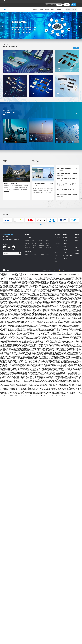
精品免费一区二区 (50, 387)
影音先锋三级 (4, 327)
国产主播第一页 (71, 343)
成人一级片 (71, 341)
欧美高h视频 (26, 301)
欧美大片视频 (73, 380)
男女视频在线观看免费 (12, 391)
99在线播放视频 (56, 289)
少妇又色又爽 (59, 349)
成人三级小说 (12, 319)
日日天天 (26, 336)
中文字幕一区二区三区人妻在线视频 (32, 324)
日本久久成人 (33, 345)
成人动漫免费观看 (68, 390)
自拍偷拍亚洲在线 (16, 382)
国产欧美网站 (31, 333)
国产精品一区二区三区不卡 (67, 316)
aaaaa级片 (55, 323)
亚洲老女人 (74, 351)
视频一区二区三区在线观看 (43, 390)
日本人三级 (49, 300)
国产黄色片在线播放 (40, 366)
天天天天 (59, 344)
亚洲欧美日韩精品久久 (75, 355)
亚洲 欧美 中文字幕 (67, 372)
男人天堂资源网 (52, 278)
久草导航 (65, 323)
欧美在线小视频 (47, 392)
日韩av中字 (39, 311)
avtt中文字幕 (44, 395)
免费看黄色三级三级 (41, 382)
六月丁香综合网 (63, 335)
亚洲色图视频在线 (45, 340)
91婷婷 (19, 289)
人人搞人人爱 (7, 353)
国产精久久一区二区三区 (38, 339)
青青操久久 (67, 329)
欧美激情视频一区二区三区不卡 (46, 280)
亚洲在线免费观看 (35, 347)
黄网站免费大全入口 (41, 348)
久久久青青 (19, 288)
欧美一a (59, 388)
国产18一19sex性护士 (71, 297)
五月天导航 (24, 353)
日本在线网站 (52, 327)
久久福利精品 (63, 391)
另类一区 (35, 282)
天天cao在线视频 (24, 295)
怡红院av (70, 383)
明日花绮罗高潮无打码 (59, 305)
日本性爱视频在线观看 (10, 344)
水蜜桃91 (11, 308)
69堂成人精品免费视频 (19, 324)
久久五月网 (2, 296)
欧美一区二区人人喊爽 (6, 383)
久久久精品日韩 (38, 395)
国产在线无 (69, 388)
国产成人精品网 (54, 379)
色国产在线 (76, 331)
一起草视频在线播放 (43, 289)
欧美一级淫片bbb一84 (31, 355)
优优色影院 (64, 286)
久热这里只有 (11, 285)
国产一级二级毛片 (32, 336)
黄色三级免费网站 (30, 312)
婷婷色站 (25, 285)
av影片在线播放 (39, 384)
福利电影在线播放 (19, 285)
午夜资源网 (15, 371)
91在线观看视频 (65, 344)
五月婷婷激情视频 (34, 296)
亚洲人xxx (70, 352)
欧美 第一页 (13, 313)
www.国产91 (73, 278)
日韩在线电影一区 (77, 281)
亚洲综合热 (52, 305)
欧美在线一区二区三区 (59, 387)
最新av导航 (40, 304)
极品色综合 (27, 331)
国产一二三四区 (76, 368)
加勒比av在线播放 (42, 356)
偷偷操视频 (24, 347)
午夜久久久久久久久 (51, 286)
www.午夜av (9, 366)
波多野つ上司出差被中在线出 (9, 386)
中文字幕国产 (37, 383)
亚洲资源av (77, 343)
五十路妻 (50, 394)
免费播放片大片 (21, 339)
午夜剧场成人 (3, 351)
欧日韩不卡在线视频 (26, 288)
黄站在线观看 (15, 327)
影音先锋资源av (59, 308)
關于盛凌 (47, 9)
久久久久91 (10, 328)
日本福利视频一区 (50, 353)
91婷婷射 (22, 299)
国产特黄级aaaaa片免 (22, 371)
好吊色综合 (26, 307)
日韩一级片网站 (23, 313)
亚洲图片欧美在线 (22, 312)
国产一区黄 (43, 292)
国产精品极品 (32, 307)
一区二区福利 (78, 308)
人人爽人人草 (77, 313)
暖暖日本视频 (9, 293)
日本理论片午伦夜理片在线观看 (21, 303)
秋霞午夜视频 (31, 295)
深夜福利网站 (17, 323)
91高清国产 (2, 317)
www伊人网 (66, 285)
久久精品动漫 (39, 309)
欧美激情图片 (67, 337)
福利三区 (34, 284)
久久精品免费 (12, 356)
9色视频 (7, 340)
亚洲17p (62, 291)
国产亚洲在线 (36, 379)
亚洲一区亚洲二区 (12, 277)
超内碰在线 (22, 293)
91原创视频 (74, 284)
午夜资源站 (5, 329)
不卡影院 (52, 392)
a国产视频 (50, 289)
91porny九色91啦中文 (11, 351)
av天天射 (48, 325)
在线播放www (79, 392)
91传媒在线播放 (78, 333)
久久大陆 (37, 351)
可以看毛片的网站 (11, 301)
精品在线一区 (8, 317)
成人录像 (69, 374)
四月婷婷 (70, 288)
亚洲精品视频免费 (11, 325)
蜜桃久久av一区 (58, 341)
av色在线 (78, 292)
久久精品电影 (59, 286)
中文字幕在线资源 (10, 324)
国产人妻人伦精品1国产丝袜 (30, 348)
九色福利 (29, 347)
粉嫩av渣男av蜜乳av (8, 382)
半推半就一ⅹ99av (44, 360)
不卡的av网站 (60, 312)
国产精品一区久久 (39, 301)
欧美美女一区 (37, 359)
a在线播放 (36, 343)
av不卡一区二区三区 (65, 340)
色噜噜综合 (71, 366)
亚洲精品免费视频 (11, 336)
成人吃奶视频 (73, 337)
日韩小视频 (23, 382)
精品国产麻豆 (39, 277)
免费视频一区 (49, 362)
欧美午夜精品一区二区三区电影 (18, 345)
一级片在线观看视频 (38, 278)
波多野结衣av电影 (21, 328)
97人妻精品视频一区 (30, 328)
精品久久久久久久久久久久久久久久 (65, 319)
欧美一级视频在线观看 (6, 286)
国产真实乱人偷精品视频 (39, 329)
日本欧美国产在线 (58, 348)
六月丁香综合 (8, 362)
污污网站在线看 (23, 370)
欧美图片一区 (21, 391)
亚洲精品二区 (31, 362)
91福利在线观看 (39, 355)
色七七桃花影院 (9, 299)
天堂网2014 (57, 353)
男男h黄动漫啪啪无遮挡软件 (31, 392)
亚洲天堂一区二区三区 (36, 363)
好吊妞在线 (76, 366)
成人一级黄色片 (51, 341)
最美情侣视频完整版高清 (32, 313)
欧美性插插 (63, 386)
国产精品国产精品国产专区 (14, 388)
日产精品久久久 (31, 280)
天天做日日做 (33, 337)
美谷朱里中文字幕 (38, 323)
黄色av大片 (21, 307)
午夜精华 (67, 371)
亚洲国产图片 (28, 299)
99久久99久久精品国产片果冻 (67, 331)
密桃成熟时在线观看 (68, 327)
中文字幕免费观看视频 (66, 280)
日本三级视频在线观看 (22, 286)
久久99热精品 (77, 379)
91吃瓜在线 (67, 387)
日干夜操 (69, 378)
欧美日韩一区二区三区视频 (18, 337)
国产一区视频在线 (61, 356)
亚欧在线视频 (13, 288)
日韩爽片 (54, 296)
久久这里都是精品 (42, 325)
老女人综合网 (49, 383)
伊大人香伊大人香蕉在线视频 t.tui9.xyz (42, 295)
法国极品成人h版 (7, 315)
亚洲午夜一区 (77, 293)
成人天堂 (23, 355)
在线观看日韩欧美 (69, 362)
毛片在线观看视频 (8, 358)
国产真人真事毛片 (53, 388)
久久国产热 (64, 336)
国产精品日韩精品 (42, 320)
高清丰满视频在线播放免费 (76, 349)
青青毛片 (19, 378)
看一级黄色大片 (5, 292)
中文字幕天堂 (17, 308)
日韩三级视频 (9, 392)
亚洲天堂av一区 (30, 285)
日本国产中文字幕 (18, 349)
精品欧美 (34, 327)
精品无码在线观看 (50, 352)
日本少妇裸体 (57, 331)
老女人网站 (75, 288)
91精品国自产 (33, 391)
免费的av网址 (31, 395)
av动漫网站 (16, 296)
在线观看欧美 (28, 356)
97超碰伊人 (11, 349)
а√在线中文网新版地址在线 (46, 372)
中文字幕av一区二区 (50, 382)
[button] (39, 37)
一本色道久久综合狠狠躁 (42, 368)
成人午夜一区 (68, 351)
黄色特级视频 (64, 378)
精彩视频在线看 (50, 293)
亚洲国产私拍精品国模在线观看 (10, 291)
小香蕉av (71, 295)
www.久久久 (6, 280)
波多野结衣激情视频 (69, 313)
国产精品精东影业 (42, 297)
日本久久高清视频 (60, 337)
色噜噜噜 (63, 301)
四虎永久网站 (33, 349)
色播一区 (54, 288)
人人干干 (56, 351)
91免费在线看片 (46, 304)
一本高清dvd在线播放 (64, 353)
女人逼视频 (51, 355)
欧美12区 (54, 383)
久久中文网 (22, 356)
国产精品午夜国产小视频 (13, 329)
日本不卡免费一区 (38, 328)
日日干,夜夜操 (42, 343)
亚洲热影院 (54, 356)
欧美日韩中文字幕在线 (41, 337)
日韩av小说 (64, 296)
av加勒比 (72, 391)
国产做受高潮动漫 (30, 323)
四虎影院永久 (3, 324)
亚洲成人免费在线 (75, 348)
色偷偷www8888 (63, 281)
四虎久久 (52, 331)
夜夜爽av (77, 363)
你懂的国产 (9, 321)
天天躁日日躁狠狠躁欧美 (48, 277)
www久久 (9, 312)
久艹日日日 (9, 374)
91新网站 (79, 386)
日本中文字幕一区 (29, 278)
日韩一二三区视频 (75, 311)
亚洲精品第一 (15, 352)
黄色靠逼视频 (11, 295)
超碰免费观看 (9, 320)
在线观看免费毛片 (13, 289)
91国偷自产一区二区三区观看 (51, 319)
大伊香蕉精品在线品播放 (34, 360)
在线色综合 (62, 362)
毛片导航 (55, 285)
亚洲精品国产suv (16, 293)
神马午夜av (37, 286)
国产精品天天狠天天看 (16, 374)
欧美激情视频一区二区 (39, 316)
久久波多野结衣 (5, 388)
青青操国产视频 (63, 374)
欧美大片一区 (65, 341)
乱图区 (75, 386)
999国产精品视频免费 (47, 323)
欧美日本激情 (56, 391)
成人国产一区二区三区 (61, 315)
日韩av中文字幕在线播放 (48, 328)
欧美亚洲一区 (39, 345)
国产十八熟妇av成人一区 (26, 378)
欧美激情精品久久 (77, 327)
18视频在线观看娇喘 (41, 336)
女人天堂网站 (41, 288)
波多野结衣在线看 (76, 304)
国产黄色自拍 (51, 291)
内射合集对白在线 (50, 324)
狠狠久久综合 (25, 359)
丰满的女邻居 (48, 364)
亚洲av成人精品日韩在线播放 (27, 315)
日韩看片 (42, 308)
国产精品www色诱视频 (41, 391)
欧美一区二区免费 (19, 301)
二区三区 (25, 364)
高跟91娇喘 (49, 307)
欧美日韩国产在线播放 (32, 305)
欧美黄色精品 (21, 327)
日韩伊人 (71, 282)
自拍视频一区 (24, 379)
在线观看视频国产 (33, 331)
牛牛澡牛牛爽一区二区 (70, 333)
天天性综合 (34, 352)
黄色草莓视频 (19, 353)
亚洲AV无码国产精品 (66, 348)
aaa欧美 (2, 282)
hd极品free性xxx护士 (64, 293)
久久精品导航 (11, 281)
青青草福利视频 (24, 289)
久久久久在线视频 (60, 327)
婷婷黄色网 (38, 321)
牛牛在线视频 (21, 282)
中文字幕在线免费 (56, 281)
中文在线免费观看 (33, 390)
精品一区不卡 (18, 395)
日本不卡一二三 (67, 291)
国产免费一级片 (53, 340)
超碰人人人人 (18, 379)
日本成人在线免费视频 (5, 360)
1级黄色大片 (36, 386)
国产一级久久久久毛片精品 (73, 307)
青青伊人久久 (15, 358)
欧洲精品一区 (44, 321)
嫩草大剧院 (30, 379)
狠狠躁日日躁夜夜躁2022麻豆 (40, 353)
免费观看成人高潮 (26, 349)
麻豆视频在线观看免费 (14, 364)
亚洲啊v (2, 358)
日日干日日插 (28, 358)
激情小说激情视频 (64, 360)
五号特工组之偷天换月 (21, 363)
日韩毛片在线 (68, 305)
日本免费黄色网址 (15, 383)
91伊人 (1, 394)
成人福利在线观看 (32, 317)
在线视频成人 (45, 284)
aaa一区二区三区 (70, 386)
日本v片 (56, 324)
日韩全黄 (39, 352)
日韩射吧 (55, 344)
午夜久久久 (45, 394)
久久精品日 (17, 278)
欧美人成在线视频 (52, 303)
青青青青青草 (48, 380)
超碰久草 (22, 360)
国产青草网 (49, 281)
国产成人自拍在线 (70, 320)
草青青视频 (69, 336)
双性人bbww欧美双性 (57, 336)
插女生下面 (63, 297)
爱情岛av (13, 363)
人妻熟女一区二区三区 (20, 319)
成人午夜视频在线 (74, 387)
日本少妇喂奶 (49, 312)
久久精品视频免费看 (75, 305)
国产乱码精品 (60, 285)
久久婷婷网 (44, 387)
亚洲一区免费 (17, 335)
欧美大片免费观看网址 (73, 370)
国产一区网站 (76, 341)
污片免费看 (75, 339)
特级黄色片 (6, 282)
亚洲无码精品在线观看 (25, 388)
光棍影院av (69, 284)
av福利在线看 (15, 307)
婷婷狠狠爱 (17, 356)
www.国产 (34, 378)
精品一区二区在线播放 (51, 337)
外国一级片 (22, 367)
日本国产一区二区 (69, 300)
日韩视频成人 (64, 388)
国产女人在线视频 (34, 288)
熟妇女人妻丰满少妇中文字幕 (13, 367)
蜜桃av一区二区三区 (56, 317)
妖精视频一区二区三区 (64, 289)
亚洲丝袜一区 (56, 321)
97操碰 (58, 340)
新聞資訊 (53, 9)
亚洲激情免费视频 (29, 375)
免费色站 (7, 308)
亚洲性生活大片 (61, 313)
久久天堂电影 (65, 347)
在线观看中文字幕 (20, 348)
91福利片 (68, 391)
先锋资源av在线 (48, 288)
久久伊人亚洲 (72, 308)
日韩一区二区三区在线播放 (61, 343)
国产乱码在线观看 (35, 281)
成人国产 (59, 297)
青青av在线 (24, 305)
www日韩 (55, 370)
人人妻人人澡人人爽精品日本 (11, 359)
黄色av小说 (8, 343)
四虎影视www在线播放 (25, 394)
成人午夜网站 (44, 285)
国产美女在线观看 (19, 281)
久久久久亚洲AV (72, 360)
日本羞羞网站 (18, 325)
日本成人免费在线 (75, 321)
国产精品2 (77, 315)
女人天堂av (79, 356)
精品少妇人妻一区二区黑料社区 (22, 384)
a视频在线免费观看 (27, 281)
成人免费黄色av (49, 292)
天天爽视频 (31, 316)
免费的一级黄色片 (75, 367)
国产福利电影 (15, 341)
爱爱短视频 (58, 358)
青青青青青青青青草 (10, 395)
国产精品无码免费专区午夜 (46, 359)
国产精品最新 (28, 319)
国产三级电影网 (57, 360)
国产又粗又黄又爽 (48, 296)
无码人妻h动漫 (77, 277)
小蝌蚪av (57, 374)
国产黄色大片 (67, 278)
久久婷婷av (28, 345)
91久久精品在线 (62, 371)
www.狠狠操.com (71, 286)
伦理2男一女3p (73, 353)
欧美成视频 (77, 391)
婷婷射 (46, 375)
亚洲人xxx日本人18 (26, 368)
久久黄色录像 (49, 336)
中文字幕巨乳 (30, 370)
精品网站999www (16, 321)
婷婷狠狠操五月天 (31, 332)
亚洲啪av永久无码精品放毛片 (21, 344)
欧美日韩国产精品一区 (51, 297)
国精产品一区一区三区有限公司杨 (15, 376)
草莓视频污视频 (6, 300)
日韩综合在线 (63, 376)
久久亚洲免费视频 (27, 291)
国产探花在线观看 (77, 282)
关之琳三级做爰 (61, 333)
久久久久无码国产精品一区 (48, 345)
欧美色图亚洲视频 (65, 295)
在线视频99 (2, 363)
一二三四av (28, 367)
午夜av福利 (37, 362)
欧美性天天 (42, 375)
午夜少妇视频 (4, 336)
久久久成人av (16, 309)
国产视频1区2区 (16, 370)
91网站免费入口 (5, 379)
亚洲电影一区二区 (40, 380)
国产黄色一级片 (55, 364)
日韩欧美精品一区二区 (65, 394)
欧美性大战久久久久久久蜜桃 (44, 331)
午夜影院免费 (40, 392)
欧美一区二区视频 (27, 304)
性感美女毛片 (38, 332)
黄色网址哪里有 (64, 309)
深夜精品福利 (14, 312)
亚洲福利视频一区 (35, 319)
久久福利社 (26, 333)
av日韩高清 (44, 378)
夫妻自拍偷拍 (23, 321)
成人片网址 (76, 309)
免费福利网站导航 (67, 364)
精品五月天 (26, 317)
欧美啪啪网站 (46, 355)
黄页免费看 (8, 339)
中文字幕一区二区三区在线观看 (45, 313)
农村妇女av (54, 312)
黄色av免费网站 (39, 388)
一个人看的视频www (56, 366)
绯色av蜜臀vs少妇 (16, 299)
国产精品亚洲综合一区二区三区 (42, 344)
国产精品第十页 (31, 374)
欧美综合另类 (70, 309)
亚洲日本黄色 (46, 278)
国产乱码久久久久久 (43, 367)
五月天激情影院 (31, 286)
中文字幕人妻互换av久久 (27, 325)
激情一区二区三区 (45, 376)
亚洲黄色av (79, 358)
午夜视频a (63, 375)
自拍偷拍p (12, 335)
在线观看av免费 (54, 325)
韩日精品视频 (55, 313)
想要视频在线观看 (52, 315)
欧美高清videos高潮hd (56, 347)
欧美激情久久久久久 (9, 316)
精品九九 (22, 336)
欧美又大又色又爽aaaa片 (31, 293)
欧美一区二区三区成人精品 (30, 309)
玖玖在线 (13, 362)
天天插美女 (26, 316)
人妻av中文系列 (36, 292)
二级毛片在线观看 (9, 296)
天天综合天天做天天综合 (40, 307)
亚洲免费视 (79, 359)
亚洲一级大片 (29, 382)
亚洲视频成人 (58, 316)
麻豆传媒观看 (74, 374)
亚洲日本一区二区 (8, 307)
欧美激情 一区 (12, 379)
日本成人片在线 (52, 374)
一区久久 (2, 284)
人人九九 (18, 313)
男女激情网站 (29, 284)
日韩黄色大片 (8, 380)
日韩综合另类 (49, 356)
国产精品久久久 (31, 303)
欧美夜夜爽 (77, 286)
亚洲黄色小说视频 (76, 336)
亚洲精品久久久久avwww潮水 (14, 372)
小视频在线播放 (29, 339)
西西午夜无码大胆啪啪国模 (69, 312)
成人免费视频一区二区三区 (16, 305)
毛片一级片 (33, 277)
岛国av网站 (50, 370)
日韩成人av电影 (38, 285)
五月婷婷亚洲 (22, 278)
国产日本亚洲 (56, 293)
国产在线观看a (73, 371)
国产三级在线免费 (28, 327)
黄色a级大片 (57, 291)
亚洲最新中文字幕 (51, 395)
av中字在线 (53, 308)
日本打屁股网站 (37, 376)
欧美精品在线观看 (47, 384)
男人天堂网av (49, 317)
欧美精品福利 (12, 300)
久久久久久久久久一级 (66, 358)
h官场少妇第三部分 (28, 282)
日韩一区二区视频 (73, 285)
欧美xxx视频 (75, 300)
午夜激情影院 (29, 297)
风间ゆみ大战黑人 (5, 355)
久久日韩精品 (30, 386)
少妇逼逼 (6, 285)
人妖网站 (11, 387)
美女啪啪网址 (15, 366)
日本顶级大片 (6, 364)
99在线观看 (20, 311)
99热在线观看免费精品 (16, 315)
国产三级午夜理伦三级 (61, 363)
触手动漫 (60, 364)
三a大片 (48, 358)
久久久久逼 (74, 378)
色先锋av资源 (69, 301)
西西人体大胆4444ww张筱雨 (36, 394)
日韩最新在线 (31, 383)
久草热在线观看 (25, 395)
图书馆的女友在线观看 (31, 321)
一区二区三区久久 (78, 320)
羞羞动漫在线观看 (43, 351)
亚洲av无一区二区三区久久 (37, 299)
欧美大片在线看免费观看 (61, 367)
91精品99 (24, 292)
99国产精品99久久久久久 (71, 356)
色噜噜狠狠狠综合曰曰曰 (58, 372)
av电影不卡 (2, 299)
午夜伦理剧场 (64, 352)
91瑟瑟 (72, 329)
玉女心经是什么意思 (13, 311)
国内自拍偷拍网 (72, 392)
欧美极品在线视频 (73, 289)
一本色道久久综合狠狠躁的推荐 (61, 304)
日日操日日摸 (3, 320)
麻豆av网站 (78, 360)
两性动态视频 (74, 291)
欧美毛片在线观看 (33, 387)
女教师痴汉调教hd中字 (43, 315)
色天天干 (28, 296)
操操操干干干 (12, 340)
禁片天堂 (13, 380)
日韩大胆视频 (59, 288)
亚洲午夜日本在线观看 (41, 293)
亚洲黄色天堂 (41, 296)
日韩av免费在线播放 (60, 395)
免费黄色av (70, 339)
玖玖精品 (5, 394)
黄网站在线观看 (58, 352)
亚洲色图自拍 (51, 335)
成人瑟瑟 (19, 368)
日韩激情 (38, 372)
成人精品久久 (17, 360)
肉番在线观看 (35, 297)
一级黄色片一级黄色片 (47, 311)
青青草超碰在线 (71, 299)
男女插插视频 (69, 335)
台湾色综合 (26, 387)
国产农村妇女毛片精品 (64, 282)
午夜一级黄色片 (9, 341)
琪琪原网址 (33, 351)
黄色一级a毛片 (9, 370)
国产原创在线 (5, 281)
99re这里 (57, 390)
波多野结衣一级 (71, 324)
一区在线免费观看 (43, 386)
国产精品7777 (16, 387)
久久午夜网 (44, 300)
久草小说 (52, 304)
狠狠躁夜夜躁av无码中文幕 (22, 280)
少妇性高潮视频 (16, 392)
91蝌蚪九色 (53, 358)
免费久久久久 (60, 323)
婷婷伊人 (70, 304)
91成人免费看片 (56, 320)
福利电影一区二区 (50, 348)
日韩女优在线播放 (20, 277)
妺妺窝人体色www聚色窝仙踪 (43, 327)
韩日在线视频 (43, 324)
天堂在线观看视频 (77, 323)
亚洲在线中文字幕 (41, 371)
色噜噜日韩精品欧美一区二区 (72, 345)
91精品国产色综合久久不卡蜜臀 (30, 311)
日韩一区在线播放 (57, 375)
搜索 (60, 5)
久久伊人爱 (10, 337)
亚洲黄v (20, 359)
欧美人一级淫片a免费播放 (72, 376)
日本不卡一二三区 (41, 305)
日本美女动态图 (76, 390)
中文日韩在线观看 (70, 384)
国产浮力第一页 (8, 284)
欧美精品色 (33, 388)
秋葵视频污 (74, 372)
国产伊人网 (46, 301)
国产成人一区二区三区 (16, 347)
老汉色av (30, 289)
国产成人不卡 (32, 301)
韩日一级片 (58, 384)
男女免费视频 (42, 362)
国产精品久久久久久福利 (63, 370)
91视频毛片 (61, 292)
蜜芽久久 (27, 360)
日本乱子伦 (21, 316)
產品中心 (35, 9)
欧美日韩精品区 (50, 391)
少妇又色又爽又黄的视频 (49, 316)
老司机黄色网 (23, 323)
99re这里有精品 (43, 281)
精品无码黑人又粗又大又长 (50, 329)
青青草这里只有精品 (58, 339)
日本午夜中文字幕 (77, 319)
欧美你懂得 (50, 386)
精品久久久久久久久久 (50, 343)
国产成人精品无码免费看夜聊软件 (26, 329)
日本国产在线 (12, 384)
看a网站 (56, 371)
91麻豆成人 (59, 296)
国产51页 (21, 309)
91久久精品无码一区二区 (71, 375)
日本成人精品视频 (66, 355)
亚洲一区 (79, 372)
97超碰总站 (73, 292)
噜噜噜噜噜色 (31, 359)
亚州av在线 (56, 335)
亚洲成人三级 (76, 317)
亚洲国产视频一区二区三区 (58, 359)
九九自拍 (55, 368)
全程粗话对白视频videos (32, 335)
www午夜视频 (3, 366)
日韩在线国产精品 (76, 301)
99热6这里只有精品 (4, 387)
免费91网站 (2, 362)
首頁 (29, 9)
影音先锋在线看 (65, 392)
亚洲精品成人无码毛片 (7, 352)
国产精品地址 (35, 320)
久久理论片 (6, 295)
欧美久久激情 (30, 292)
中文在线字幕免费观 (43, 291)
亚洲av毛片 (36, 370)
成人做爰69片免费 (57, 280)
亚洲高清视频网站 (77, 316)
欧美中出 (39, 387)
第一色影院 (9, 348)
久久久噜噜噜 (33, 368)
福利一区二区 (70, 332)
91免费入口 (9, 297)
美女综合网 (71, 293)
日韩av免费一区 (27, 277)
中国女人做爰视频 (62, 325)
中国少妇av (79, 371)
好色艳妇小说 (3, 309)
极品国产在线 (73, 359)
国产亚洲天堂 (3, 374)
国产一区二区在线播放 (52, 333)
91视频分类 (50, 285)
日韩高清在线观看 (58, 382)
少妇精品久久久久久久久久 (67, 317)
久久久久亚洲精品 (45, 363)
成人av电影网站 (61, 379)
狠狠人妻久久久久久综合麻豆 (58, 300)
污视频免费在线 (10, 323)
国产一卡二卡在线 (51, 367)
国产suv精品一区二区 (5, 335)
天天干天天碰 (67, 303)
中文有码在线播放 (26, 351)
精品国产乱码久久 (70, 315)
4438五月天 (77, 344)
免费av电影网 (27, 391)
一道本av (47, 305)
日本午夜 (34, 382)
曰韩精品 (36, 315)
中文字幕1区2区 (30, 376)
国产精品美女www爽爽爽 (71, 325)
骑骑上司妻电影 (44, 335)
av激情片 (34, 366)
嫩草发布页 (64, 384)
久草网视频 (11, 278)
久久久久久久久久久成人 (75, 394)
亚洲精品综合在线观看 (56, 295)
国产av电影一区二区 (21, 284)
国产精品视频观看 (56, 394)
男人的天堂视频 (12, 280)
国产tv (39, 335)
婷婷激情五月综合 (58, 355)
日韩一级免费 (8, 363)
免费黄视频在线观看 (41, 317)
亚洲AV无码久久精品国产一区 (25, 352)
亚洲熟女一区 (30, 353)
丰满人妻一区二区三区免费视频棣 (66, 277)
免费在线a (34, 380)
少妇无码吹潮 (74, 280)
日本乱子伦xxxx (21, 358)
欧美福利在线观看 (21, 375)
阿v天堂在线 (20, 291)
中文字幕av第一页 (76, 383)
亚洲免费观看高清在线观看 (17, 317)
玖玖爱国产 (9, 304)
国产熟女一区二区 (24, 308)
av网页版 (37, 280)
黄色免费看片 (8, 347)
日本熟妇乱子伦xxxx (43, 370)
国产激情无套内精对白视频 (40, 312)
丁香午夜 (21, 387)
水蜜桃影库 (22, 392)
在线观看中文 (32, 384)
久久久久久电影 (45, 309)
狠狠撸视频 (42, 364)
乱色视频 (5, 328)
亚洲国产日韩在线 (52, 284)
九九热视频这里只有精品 (59, 328)
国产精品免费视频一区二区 (14, 394)
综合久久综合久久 (19, 380)
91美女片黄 (17, 295)
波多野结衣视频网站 (43, 341)
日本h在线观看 (43, 286)
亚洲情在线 (78, 297)
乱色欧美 (24, 376)
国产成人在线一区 (76, 352)
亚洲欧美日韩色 (22, 296)
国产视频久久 (55, 292)
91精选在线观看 (35, 358)
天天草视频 (19, 386)
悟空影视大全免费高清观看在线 (15, 292)
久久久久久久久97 (63, 332)
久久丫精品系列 (5, 390)
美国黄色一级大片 (56, 311)
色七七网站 (70, 347)
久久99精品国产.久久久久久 (22, 362)
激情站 (21, 364)
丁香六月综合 (13, 343)
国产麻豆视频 (8, 345)
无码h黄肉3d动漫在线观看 (60, 345)
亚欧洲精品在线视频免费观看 (55, 301)
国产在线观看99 (38, 300)
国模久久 (71, 340)
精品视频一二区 (14, 339)
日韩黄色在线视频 (25, 372)
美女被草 (22, 300)
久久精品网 (56, 277)
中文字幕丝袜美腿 (68, 328)
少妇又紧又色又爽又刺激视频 (33, 364)
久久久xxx (62, 390)
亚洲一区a (8, 313)
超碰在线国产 (49, 320)
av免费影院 (58, 309)
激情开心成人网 (45, 303)
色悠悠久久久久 (61, 368)
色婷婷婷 (45, 299)
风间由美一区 (34, 356)
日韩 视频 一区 (58, 392)
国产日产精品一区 (28, 380)
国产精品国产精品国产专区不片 (22, 390)
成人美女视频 (67, 380)
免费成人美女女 (13, 333)
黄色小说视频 (38, 303)
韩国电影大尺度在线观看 (55, 376)
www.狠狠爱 (21, 341)
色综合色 (5, 376)
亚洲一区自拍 (52, 390)
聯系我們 (59, 9)
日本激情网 (28, 363)
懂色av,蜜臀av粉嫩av (67, 382)
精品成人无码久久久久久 (50, 349)
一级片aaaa (65, 339)
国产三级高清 (28, 366)
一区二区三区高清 (68, 368)
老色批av (18, 336)
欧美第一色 (31, 343)
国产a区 (54, 362)
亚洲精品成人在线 (40, 349)
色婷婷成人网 (19, 351)
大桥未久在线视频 (60, 278)
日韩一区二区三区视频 (48, 339)
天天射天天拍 (14, 368)
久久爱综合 (39, 340)
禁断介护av (61, 380)
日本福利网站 (51, 351)
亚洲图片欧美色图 (28, 320)
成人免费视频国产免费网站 (18, 320)
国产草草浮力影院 (42, 358)
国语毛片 (3, 339)
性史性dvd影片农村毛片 (17, 304)
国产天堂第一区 (55, 307)
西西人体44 (50, 368)
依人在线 (18, 300)
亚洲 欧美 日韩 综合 (24, 383)
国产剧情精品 (70, 281)
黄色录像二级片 (31, 344)
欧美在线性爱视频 (34, 367)
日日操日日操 (39, 284)
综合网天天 (9, 332)
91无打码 (15, 328)
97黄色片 (14, 348)
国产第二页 (2, 359)
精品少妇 (4, 348)
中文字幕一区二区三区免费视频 (19, 297)
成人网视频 (53, 299)
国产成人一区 (5, 311)
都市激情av (51, 360)
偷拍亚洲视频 (36, 375)
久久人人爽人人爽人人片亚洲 (41, 333)
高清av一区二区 (5, 378)
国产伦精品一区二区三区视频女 (54, 378)
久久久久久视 (35, 325)
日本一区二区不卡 (77, 362)
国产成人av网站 (65, 366)
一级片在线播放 (52, 363)
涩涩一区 (7, 384)
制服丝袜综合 (11, 303)
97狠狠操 (65, 307)
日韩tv (6, 337)
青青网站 (10, 327)
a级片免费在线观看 (60, 329)
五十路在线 (73, 358)
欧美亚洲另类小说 (57, 386)
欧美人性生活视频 (12, 378)
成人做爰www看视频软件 (65, 321)
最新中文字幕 (78, 364)
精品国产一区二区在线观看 (11, 375)
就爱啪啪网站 (26, 343)
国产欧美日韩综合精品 (16, 332)
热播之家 (12, 360)
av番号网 (79, 380)
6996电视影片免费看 (32, 340)
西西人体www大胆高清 (76, 303)
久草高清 (61, 307)
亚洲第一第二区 (48, 366)
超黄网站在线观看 (60, 303)
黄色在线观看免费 (4, 372)
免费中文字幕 (72, 344)
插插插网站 (43, 352)
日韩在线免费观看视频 (32, 371)
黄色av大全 (43, 383)
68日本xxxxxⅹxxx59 (62, 324)
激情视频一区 (63, 320)
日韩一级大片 (65, 288)
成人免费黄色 (23, 335)
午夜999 (51, 344)
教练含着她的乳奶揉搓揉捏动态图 (31, 341)
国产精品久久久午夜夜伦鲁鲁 (73, 296)
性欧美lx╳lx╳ (47, 308)
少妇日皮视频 (66, 308)
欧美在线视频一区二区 (29, 300)
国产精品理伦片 (9, 309)
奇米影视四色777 (5, 289)
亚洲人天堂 (16, 316)
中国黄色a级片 (3, 321)
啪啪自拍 (73, 364)
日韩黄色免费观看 (7, 368)
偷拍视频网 (39, 378)
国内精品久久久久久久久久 (45, 379)
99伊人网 (6, 356)
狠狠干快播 (65, 299)
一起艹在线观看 (62, 351)
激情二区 (68, 367)
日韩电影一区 (14, 286)
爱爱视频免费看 (32, 372)
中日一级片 (70, 323)
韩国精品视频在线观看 (61, 284)
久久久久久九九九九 (13, 282)
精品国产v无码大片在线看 (62, 383)
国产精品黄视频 (45, 332)
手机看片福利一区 (55, 380)
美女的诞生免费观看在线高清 (45, 347)
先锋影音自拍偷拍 (66, 349)
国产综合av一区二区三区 (65, 311)
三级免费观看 (75, 382)
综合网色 (58, 362)
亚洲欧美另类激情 (8, 371)
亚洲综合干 (27, 337)
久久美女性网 (52, 309)
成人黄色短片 (59, 299)
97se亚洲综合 (67, 359)
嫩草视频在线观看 (41, 282)
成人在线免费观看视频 (54, 332)
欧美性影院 (50, 375)
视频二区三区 (24, 332)
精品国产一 (53, 384)
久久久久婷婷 (31, 308)
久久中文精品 (46, 388)
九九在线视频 (67, 292)
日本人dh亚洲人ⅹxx (69, 379)
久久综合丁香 (50, 321)
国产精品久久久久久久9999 (15, 355)
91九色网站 (5, 391)
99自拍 (49, 299)
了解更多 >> (76, 48)
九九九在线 (14, 284)
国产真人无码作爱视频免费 (8, 331)
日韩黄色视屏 (35, 289)
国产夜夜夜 (42, 319)
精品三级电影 (20, 333)
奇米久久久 (13, 353)
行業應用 (41, 9)
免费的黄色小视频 (35, 291)
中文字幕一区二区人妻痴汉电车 (52, 282)
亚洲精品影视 (24, 374)
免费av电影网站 (77, 332)
